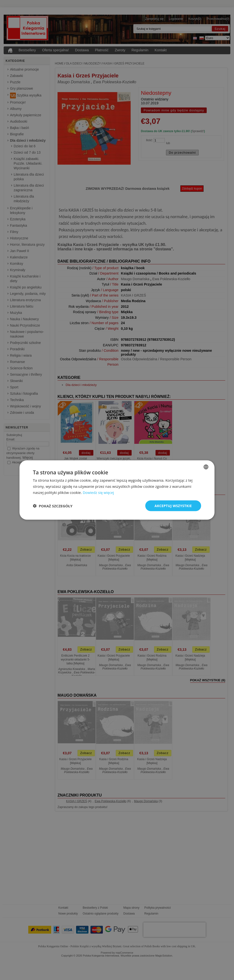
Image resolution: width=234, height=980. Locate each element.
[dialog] (117, 490)
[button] (53, 506)
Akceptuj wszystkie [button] (173, 506)
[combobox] (206, 467)
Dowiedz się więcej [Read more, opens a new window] (98, 492)
